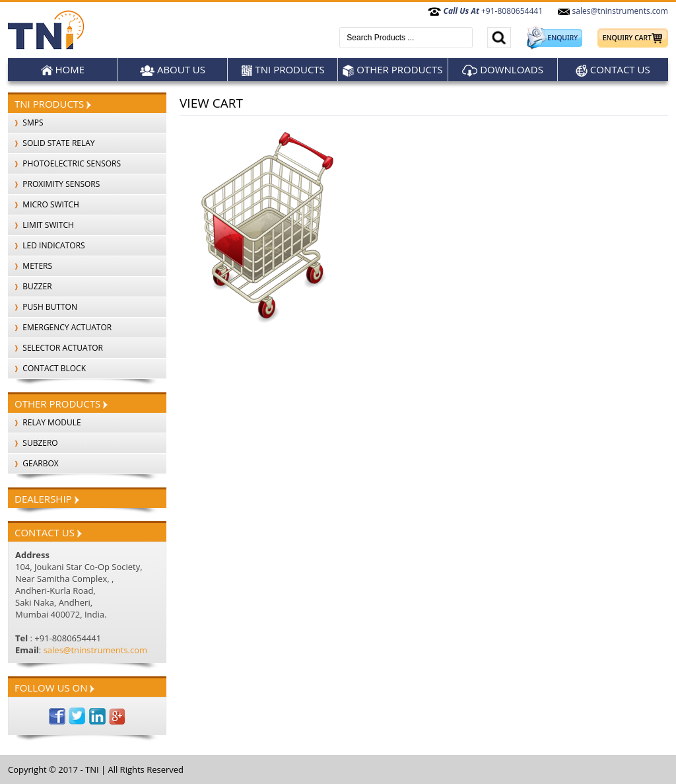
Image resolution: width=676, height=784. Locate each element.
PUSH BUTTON (43, 307)
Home (63, 70)
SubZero (33, 443)
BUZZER (30, 286)
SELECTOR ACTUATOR (55, 348)
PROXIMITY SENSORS (54, 184)
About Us (173, 70)
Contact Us (613, 70)
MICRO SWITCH (44, 204)
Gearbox (33, 463)
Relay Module (45, 422)
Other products (392, 70)
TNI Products (283, 70)
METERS (30, 266)
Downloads (503, 70)
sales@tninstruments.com (613, 11)
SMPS (26, 123)
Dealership (47, 499)
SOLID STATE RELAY (51, 143)
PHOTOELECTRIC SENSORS (64, 163)
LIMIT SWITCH (41, 225)
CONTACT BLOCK (47, 368)
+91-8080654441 (485, 11)
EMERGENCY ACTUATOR (60, 327)
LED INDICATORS (47, 245)
